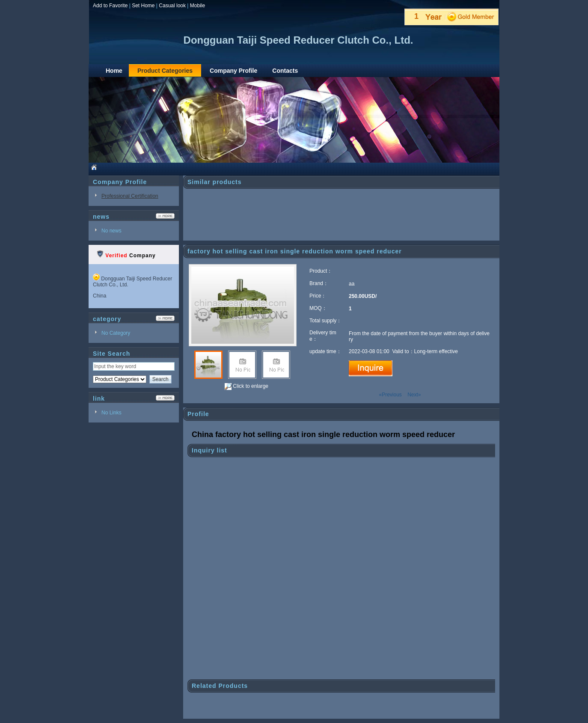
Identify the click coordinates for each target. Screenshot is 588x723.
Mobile (197, 6)
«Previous (390, 395)
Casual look (172, 6)
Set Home (143, 6)
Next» (414, 395)
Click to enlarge (246, 387)
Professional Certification (130, 196)
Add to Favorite (110, 6)
